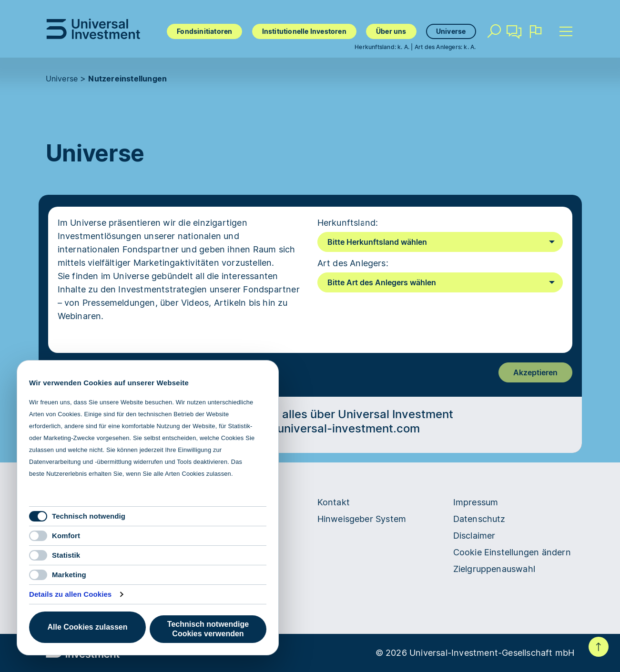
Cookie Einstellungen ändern (512, 552)
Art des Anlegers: (353, 263)
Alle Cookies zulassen (87, 627)
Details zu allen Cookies (70, 594)
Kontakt (515, 35)
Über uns (391, 31)
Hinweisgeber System (362, 519)
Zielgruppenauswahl (494, 569)
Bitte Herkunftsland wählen (377, 242)
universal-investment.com (349, 428)
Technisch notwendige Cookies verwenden (208, 629)
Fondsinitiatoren (204, 31)
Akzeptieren (535, 372)
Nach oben (599, 647)
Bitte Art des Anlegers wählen (382, 282)
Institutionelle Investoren (304, 31)
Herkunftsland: (348, 223)
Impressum (476, 502)
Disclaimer (474, 536)
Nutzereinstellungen (127, 79)
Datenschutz (479, 519)
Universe (451, 31)
